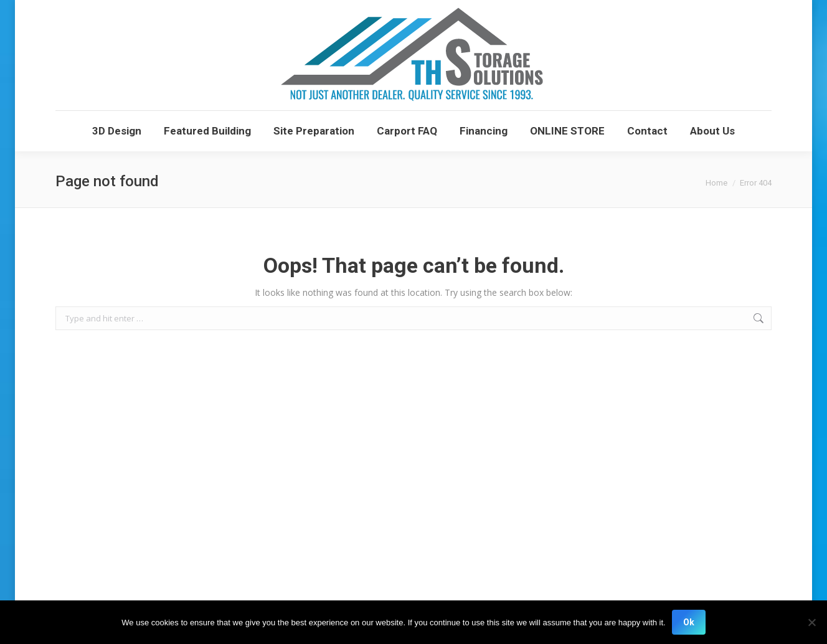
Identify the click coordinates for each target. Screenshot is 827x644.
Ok (689, 622)
